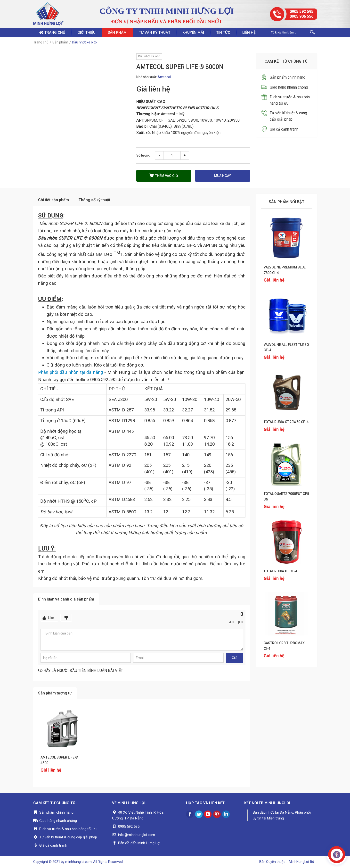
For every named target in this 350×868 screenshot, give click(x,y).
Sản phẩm (117, 33)
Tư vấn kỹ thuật (155, 33)
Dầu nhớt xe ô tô (149, 56)
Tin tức (223, 33)
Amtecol (164, 77)
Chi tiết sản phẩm (53, 200)
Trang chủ (52, 33)
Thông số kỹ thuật (94, 200)
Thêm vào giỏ (164, 176)
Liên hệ (249, 33)
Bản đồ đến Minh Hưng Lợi (139, 843)
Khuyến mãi (193, 33)
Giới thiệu (86, 33)
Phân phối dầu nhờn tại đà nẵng (70, 372)
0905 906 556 (301, 16)
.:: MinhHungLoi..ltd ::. (301, 862)
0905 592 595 (301, 12)
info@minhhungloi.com (137, 835)
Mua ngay (223, 176)
